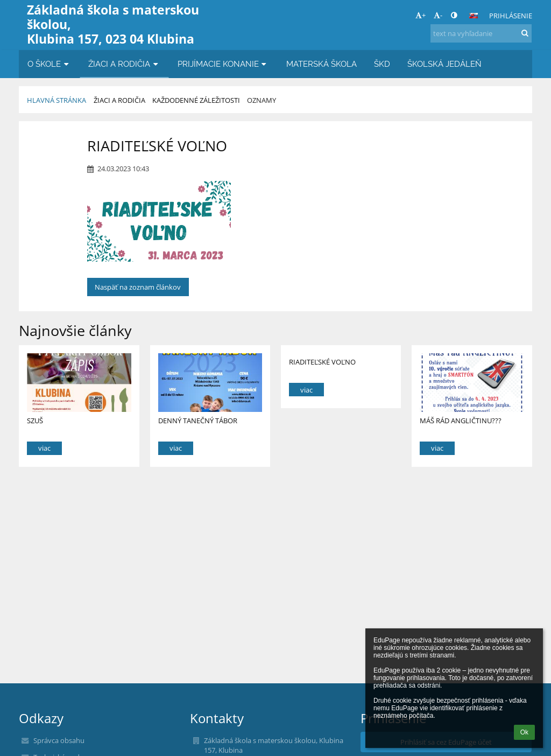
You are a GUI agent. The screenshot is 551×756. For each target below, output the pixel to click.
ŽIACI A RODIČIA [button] (124, 64)
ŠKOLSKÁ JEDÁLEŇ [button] (444, 64)
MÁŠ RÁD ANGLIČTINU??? (461, 421)
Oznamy (262, 100)
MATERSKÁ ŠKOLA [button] (322, 64)
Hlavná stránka (56, 100)
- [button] (438, 15)
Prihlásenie (511, 16)
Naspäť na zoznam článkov (138, 287)
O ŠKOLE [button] (49, 64)
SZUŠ (35, 421)
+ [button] (421, 15)
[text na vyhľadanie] (481, 33)
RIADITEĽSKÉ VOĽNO (322, 362)
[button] (474, 16)
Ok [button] (524, 732)
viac (44, 448)
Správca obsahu (59, 740)
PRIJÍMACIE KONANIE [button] (223, 64)
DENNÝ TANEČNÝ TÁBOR (198, 421)
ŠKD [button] (382, 64)
